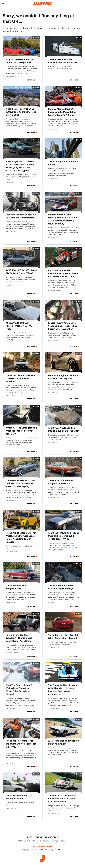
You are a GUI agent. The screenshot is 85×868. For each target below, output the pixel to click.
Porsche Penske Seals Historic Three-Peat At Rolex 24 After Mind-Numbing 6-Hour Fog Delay (63, 219)
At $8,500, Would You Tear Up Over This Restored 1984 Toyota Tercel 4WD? (64, 536)
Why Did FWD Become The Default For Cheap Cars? (19, 61)
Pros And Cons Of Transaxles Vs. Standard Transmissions (21, 216)
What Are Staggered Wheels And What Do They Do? (63, 377)
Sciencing (49, 850)
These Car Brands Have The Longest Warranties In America (20, 378)
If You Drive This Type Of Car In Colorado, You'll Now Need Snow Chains (21, 112)
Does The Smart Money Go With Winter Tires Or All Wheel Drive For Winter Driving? (19, 690)
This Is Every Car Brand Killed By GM (64, 163)
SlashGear (59, 850)
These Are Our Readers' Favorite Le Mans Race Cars (63, 61)
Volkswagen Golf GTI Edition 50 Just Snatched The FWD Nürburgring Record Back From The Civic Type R (20, 166)
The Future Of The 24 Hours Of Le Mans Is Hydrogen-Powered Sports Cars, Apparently (63, 690)
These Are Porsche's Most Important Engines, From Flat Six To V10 (21, 744)
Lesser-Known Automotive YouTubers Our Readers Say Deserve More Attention (63, 326)
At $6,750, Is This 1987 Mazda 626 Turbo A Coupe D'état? (21, 272)
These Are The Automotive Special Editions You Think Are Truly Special (62, 799)
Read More (31, 80)
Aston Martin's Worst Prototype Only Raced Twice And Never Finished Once (63, 273)
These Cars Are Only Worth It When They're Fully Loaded (63, 637)
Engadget (26, 850)
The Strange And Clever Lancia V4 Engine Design (61, 587)
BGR (41, 850)
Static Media (29, 841)
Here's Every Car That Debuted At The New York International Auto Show (19, 638)
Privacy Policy (52, 837)
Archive (39, 837)
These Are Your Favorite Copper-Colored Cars (61, 482)
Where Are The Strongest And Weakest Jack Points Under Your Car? (21, 431)
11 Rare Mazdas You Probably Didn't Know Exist (63, 742)
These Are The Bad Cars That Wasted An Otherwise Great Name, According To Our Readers (21, 537)
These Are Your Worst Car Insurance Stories (19, 797)
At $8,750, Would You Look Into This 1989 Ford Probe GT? (64, 429)
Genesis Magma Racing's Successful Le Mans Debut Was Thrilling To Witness (62, 112)
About (29, 837)
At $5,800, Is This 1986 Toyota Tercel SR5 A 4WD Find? (19, 326)
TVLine (34, 850)
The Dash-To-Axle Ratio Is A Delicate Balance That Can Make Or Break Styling (20, 483)
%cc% (37, 38)
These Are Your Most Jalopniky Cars (16, 587)
